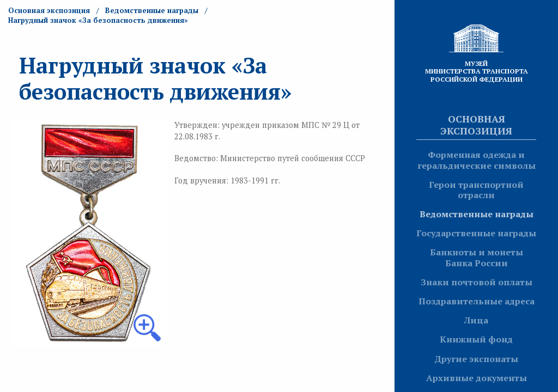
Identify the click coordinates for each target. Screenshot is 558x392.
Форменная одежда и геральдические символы (477, 160)
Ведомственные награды (477, 214)
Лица (476, 320)
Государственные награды (476, 233)
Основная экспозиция (476, 125)
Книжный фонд (476, 339)
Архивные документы (477, 378)
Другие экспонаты (476, 359)
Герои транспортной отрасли (476, 190)
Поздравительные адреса (477, 301)
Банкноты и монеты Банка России (477, 257)
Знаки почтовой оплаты (477, 282)
